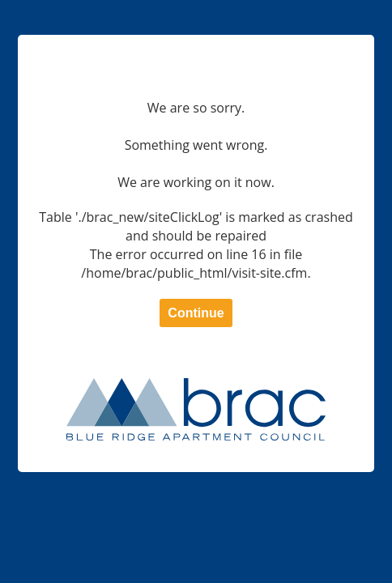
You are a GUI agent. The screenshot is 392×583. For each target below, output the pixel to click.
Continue (196, 313)
